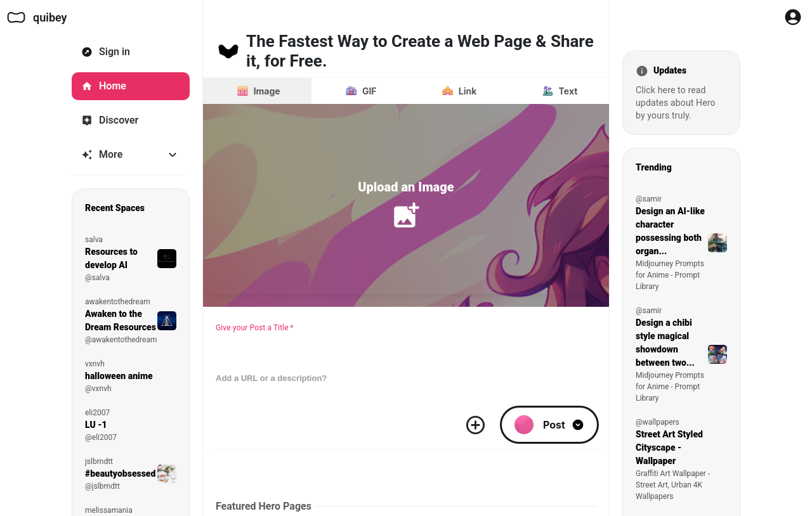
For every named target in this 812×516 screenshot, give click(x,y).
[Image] (257, 91)
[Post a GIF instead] (360, 91)
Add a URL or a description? (271, 378)
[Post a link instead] (458, 91)
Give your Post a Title (255, 328)
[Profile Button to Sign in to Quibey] (793, 17)
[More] (131, 155)
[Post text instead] (559, 91)
